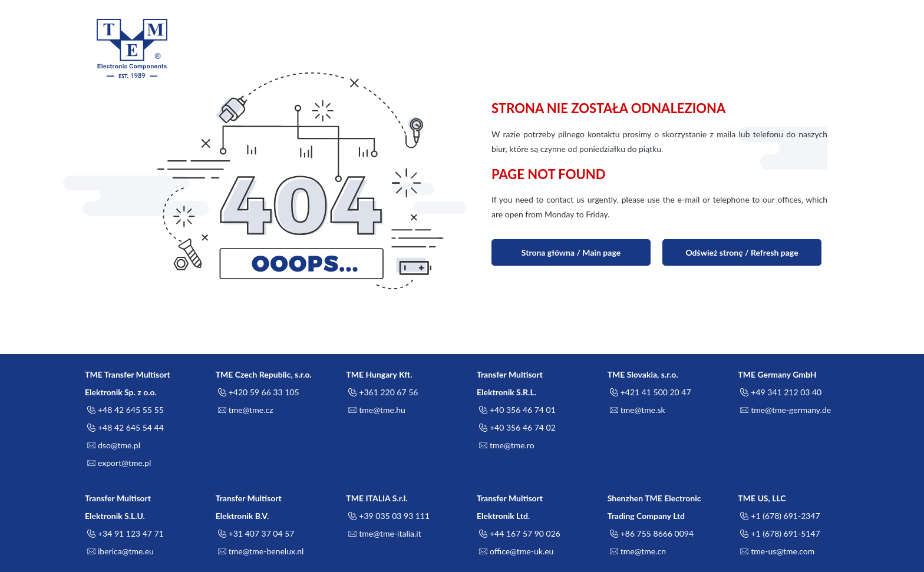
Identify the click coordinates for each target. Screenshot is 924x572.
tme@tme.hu (375, 410)
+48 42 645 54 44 (124, 428)
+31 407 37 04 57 (255, 534)
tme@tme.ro (506, 445)
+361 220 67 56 (382, 392)
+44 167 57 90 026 (519, 534)
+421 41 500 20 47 (649, 392)
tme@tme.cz (245, 410)
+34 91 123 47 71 (124, 534)
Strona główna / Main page (571, 252)
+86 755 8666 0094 (651, 534)
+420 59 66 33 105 (258, 392)
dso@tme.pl (113, 445)
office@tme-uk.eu (515, 551)
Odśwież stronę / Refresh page (742, 252)
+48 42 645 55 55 (124, 410)
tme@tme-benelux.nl (260, 551)
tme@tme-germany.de (784, 410)
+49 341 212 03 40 (780, 392)
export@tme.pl (118, 463)
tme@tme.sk (636, 410)
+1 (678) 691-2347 (779, 516)
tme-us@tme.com (776, 551)
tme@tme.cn (637, 551)
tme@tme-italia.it (383, 534)
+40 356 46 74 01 (516, 410)
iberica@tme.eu (119, 551)
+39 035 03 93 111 (388, 516)
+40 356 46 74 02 (516, 428)
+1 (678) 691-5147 (779, 534)
